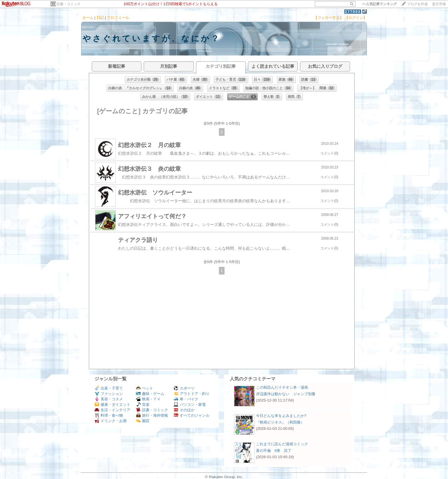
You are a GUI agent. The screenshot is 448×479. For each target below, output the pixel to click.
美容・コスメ (109, 399)
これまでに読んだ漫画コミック (282, 444)
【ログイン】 (356, 18)
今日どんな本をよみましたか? (281, 416)
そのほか (184, 410)
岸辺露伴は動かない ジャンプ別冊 (286, 394)
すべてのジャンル (192, 415)
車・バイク (186, 399)
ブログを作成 (417, 4)
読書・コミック (69, 4)
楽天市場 (439, 4)
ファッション (109, 394)
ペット (145, 388)
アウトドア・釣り (192, 394)
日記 (100, 18)
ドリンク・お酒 (111, 421)
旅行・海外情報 (152, 415)
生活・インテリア (112, 410)
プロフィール (118, 18)
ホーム (88, 18)
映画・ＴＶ (148, 399)
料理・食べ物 (109, 415)
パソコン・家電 (190, 405)
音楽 (143, 405)
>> (379, 4)
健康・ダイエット (112, 405)
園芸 (143, 421)
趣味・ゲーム (150, 394)
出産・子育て (109, 388)
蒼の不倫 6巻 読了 (274, 451)
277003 (353, 12)
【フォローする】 (329, 18)
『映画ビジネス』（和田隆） (280, 422)
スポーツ (184, 388)
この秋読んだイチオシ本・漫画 (282, 387)
